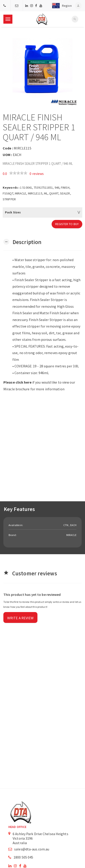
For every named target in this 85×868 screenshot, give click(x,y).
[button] (61, 6)
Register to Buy (67, 224)
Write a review (20, 618)
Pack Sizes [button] (13, 212)
